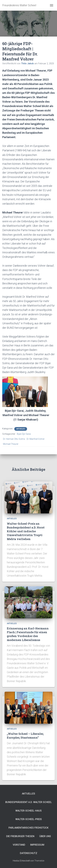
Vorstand (19, 845)
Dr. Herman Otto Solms (14, 439)
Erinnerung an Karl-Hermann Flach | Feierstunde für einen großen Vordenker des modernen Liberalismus (28, 634)
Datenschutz (29, 853)
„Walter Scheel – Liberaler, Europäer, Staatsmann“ (25, 736)
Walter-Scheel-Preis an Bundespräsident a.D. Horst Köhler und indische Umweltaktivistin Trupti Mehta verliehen (26, 531)
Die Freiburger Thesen (20, 836)
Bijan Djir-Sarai (24, 434)
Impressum (37, 845)
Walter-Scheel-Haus (28, 811)
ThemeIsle (39, 861)
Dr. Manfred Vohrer (36, 439)
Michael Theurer (11, 444)
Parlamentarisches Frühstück (28, 828)
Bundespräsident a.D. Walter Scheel (29, 802)
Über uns (45, 836)
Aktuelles (21, 429)
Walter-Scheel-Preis (29, 819)
